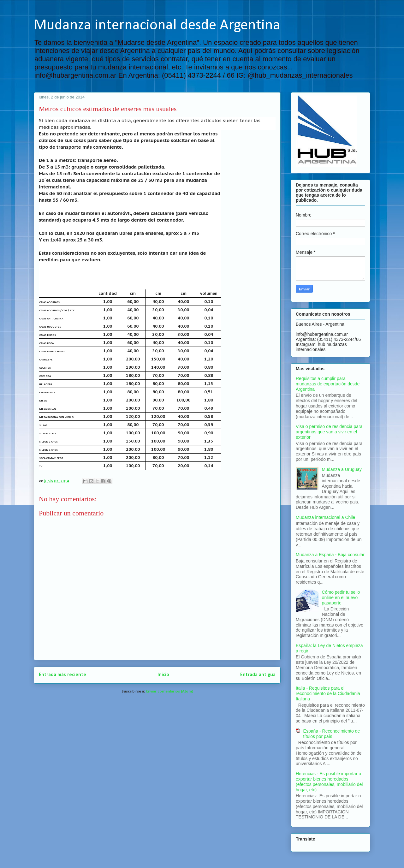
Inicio (163, 675)
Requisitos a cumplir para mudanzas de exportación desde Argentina (328, 384)
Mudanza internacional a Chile (325, 517)
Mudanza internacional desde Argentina (157, 26)
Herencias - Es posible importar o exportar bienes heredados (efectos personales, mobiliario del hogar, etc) (329, 782)
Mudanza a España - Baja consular (330, 555)
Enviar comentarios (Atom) (170, 691)
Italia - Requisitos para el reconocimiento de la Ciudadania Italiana (328, 693)
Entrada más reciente (62, 675)
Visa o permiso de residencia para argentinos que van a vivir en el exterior (329, 432)
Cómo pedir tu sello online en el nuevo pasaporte (341, 597)
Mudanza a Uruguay (342, 469)
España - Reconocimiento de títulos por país (332, 734)
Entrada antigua (258, 675)
